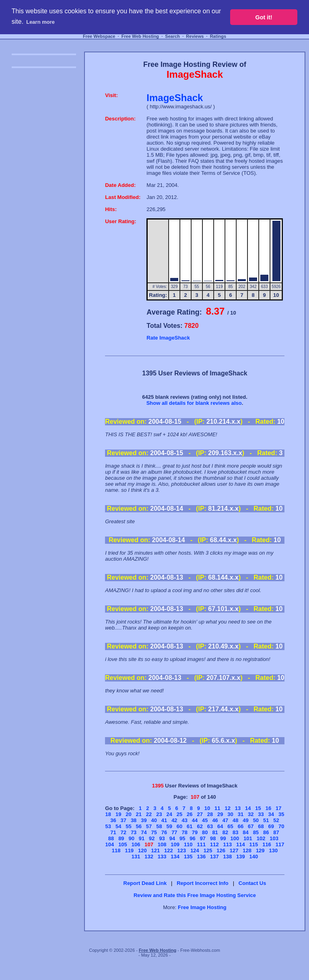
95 (182, 838)
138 (228, 857)
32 (251, 814)
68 (261, 826)
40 (154, 820)
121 (156, 851)
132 (149, 857)
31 (241, 814)
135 (188, 857)
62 (200, 826)
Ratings (218, 36)
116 (267, 844)
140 (254, 857)
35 (281, 814)
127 (234, 851)
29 (220, 814)
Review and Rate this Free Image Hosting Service (195, 895)
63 (210, 826)
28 (210, 814)
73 (134, 832)
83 (235, 832)
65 (230, 826)
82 (225, 832)
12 (227, 808)
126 (221, 851)
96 (192, 838)
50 (256, 820)
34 (271, 814)
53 (108, 826)
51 (266, 820)
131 (136, 857)
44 (195, 820)
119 (129, 851)
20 (128, 814)
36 (113, 820)
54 (118, 826)
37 (124, 820)
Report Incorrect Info (203, 883)
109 (175, 844)
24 (169, 814)
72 (124, 832)
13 (238, 808)
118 (116, 851)
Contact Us (252, 883)
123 (182, 851)
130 (273, 851)
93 (162, 838)
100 (235, 838)
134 (175, 857)
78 (184, 832)
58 (159, 826)
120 (142, 851)
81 (215, 832)
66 (241, 826)
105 (123, 844)
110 (188, 844)
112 (214, 844)
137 (214, 857)
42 (174, 820)
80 (205, 832)
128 (247, 851)
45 (205, 820)
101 (248, 838)
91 (142, 838)
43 (184, 820)
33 (261, 814)
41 (164, 820)
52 (276, 820)
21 (139, 814)
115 (254, 844)
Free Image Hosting (202, 907)
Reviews (195, 36)
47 (225, 820)
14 (248, 808)
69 (271, 826)
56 (139, 826)
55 (128, 826)
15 (258, 808)
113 (228, 844)
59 (169, 826)
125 (208, 851)
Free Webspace (99, 36)
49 (245, 820)
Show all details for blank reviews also (194, 403)
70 (281, 826)
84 (245, 832)
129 (260, 851)
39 (144, 820)
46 (215, 820)
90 (131, 838)
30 (230, 814)
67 (251, 826)
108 (162, 844)
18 (108, 814)
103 (274, 838)
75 (154, 832)
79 (195, 832)
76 (164, 832)
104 (110, 844)
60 (179, 826)
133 (162, 857)
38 (134, 820)
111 (201, 844)
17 (278, 808)
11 (217, 808)
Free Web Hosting (140, 36)
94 (172, 838)
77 (174, 832)
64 (220, 826)
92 (152, 838)
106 (136, 844)
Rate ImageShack (168, 338)
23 (159, 814)
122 (169, 851)
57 (149, 826)
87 (276, 832)
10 (207, 808)
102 (261, 838)
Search (172, 36)
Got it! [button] (264, 17)
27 (200, 814)
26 (190, 814)
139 (241, 857)
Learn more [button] (40, 22)
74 (144, 832)
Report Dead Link (145, 883)
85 (256, 832)
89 (121, 838)
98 (213, 838)
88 (111, 838)
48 (235, 820)
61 (190, 826)
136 (201, 857)
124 (195, 851)
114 (241, 844)
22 (149, 814)
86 (266, 832)
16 (268, 808)
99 (223, 838)
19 (118, 814)
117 (280, 844)
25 (179, 814)
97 (203, 838)
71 (113, 832)
